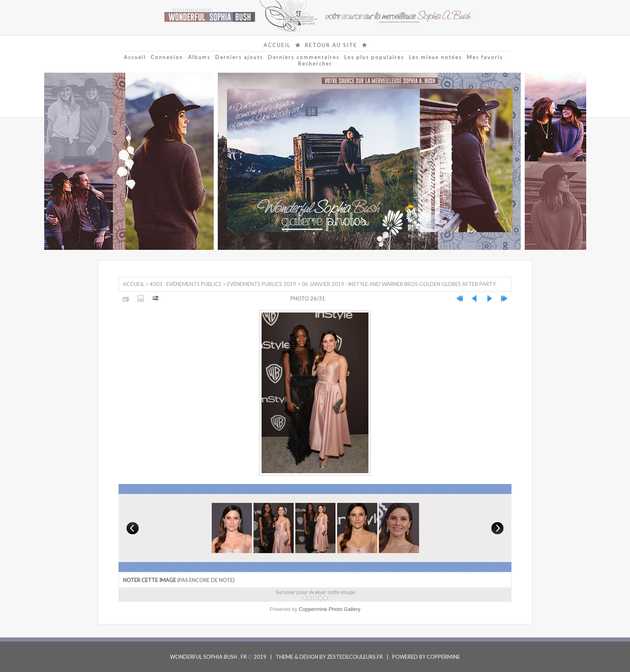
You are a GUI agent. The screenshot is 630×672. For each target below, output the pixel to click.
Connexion (167, 57)
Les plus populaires (374, 57)
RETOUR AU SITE (331, 45)
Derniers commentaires (304, 57)
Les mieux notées (436, 57)
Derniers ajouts (239, 57)
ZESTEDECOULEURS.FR (355, 657)
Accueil (135, 57)
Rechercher (315, 63)
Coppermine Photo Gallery (330, 609)
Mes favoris (485, 57)
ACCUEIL (277, 45)
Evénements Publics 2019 (262, 284)
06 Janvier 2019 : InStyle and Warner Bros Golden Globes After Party (399, 284)
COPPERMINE (443, 657)
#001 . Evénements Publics (186, 284)
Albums (199, 57)
